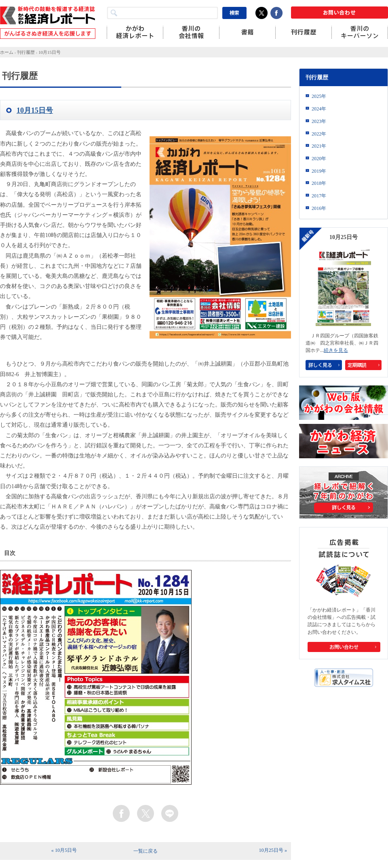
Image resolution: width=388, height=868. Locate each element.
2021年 (319, 146)
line (170, 813)
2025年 (319, 96)
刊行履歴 (26, 52)
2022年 (319, 134)
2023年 (319, 121)
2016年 (319, 208)
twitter (145, 813)
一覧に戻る (145, 851)
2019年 (319, 171)
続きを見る (336, 350)
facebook (121, 813)
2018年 (319, 183)
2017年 (319, 196)
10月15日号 (50, 52)
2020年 (319, 159)
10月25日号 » (273, 850)
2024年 (319, 109)
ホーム (7, 52)
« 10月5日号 (64, 850)
